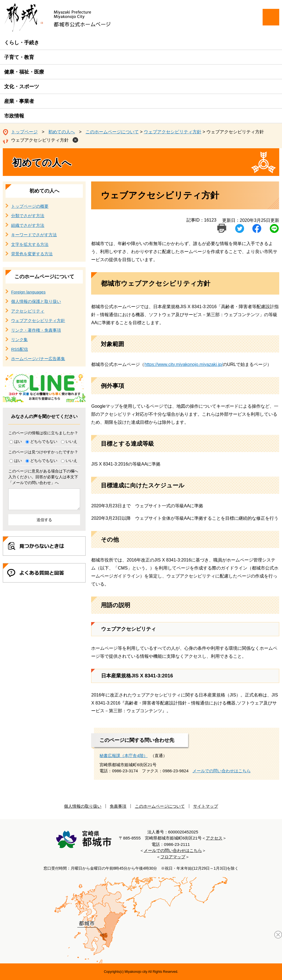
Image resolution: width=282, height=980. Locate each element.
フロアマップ (173, 857)
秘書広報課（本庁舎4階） (123, 756)
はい (18, 441)
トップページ (24, 132)
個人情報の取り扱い (83, 806)
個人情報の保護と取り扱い (36, 301)
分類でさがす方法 (28, 216)
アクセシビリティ (28, 311)
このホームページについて (112, 132)
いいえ (71, 441)
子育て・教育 (19, 57)
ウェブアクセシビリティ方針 (173, 132)
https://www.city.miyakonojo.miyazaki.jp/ (183, 364)
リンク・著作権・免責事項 (36, 330)
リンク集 (19, 340)
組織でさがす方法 (28, 225)
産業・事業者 (19, 101)
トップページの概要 (30, 206)
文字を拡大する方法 (30, 244)
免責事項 (118, 806)
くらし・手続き (22, 43)
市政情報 (14, 116)
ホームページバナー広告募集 (38, 359)
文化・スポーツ (22, 87)
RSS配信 (20, 349)
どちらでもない (44, 441)
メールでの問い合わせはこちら (222, 771)
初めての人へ (61, 132)
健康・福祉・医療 (24, 72)
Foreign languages (28, 292)
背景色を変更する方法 (32, 254)
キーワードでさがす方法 (34, 235)
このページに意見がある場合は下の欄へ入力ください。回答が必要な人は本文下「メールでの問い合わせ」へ (43, 477)
